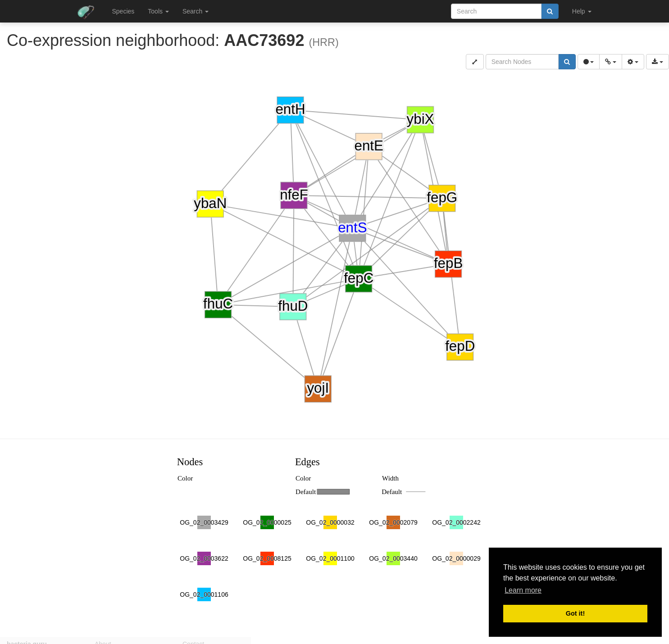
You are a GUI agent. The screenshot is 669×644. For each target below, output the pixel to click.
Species (123, 11)
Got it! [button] (575, 613)
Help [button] (582, 11)
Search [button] (196, 11)
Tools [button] (158, 11)
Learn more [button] (523, 590)
